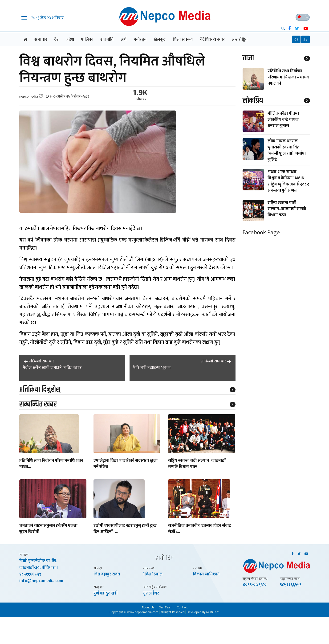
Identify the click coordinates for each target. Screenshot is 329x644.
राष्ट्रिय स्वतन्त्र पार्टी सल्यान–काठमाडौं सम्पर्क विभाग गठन (197, 464)
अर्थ (124, 40)
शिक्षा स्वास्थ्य (183, 40)
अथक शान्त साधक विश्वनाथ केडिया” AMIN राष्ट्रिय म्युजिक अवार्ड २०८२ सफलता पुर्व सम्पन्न (288, 182)
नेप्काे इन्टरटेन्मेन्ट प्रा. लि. (38, 562)
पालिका (87, 40)
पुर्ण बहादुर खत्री (106, 594)
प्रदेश (70, 40)
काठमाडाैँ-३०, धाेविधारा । (39, 568)
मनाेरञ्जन (140, 40)
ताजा (248, 58)
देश (57, 40)
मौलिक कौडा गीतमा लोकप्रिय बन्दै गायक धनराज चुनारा (283, 120)
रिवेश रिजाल (153, 575)
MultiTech (213, 613)
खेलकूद (160, 40)
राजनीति (107, 40)
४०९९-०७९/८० (255, 585)
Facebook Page (261, 233)
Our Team (166, 608)
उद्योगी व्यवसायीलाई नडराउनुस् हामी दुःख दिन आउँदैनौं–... (125, 529)
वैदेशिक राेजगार (212, 40)
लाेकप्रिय (253, 101)
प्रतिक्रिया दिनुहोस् (40, 390)
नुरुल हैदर (151, 594)
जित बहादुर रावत (107, 575)
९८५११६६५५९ (30, 575)
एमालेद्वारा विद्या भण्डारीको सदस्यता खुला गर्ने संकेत (126, 464)
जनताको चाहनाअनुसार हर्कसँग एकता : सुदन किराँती (49, 529)
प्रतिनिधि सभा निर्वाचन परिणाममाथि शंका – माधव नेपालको (288, 78)
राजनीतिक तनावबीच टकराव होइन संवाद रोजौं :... (199, 529)
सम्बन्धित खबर (38, 405)
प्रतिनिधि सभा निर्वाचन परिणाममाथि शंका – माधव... (53, 464)
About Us (148, 608)
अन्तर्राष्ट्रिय (240, 40)
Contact (182, 608)
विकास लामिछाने (206, 575)
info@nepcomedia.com (41, 582)
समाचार (41, 40)
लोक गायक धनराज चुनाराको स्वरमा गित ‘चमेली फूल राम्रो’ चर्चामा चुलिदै (287, 151)
